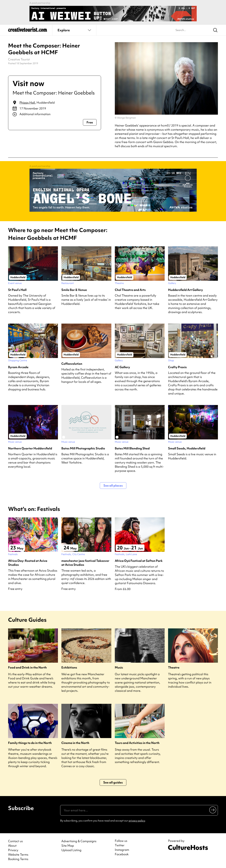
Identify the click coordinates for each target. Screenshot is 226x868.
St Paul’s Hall (17, 290)
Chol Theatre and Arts (130, 290)
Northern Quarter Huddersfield (30, 448)
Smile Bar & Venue (74, 290)
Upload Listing (71, 850)
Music (119, 667)
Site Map (68, 846)
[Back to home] (28, 31)
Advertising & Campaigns (79, 841)
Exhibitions (69, 667)
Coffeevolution (72, 364)
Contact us (15, 841)
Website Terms (18, 854)
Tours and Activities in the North (137, 743)
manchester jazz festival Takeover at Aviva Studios (85, 563)
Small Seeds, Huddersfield (187, 448)
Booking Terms (18, 859)
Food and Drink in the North (27, 667)
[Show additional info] (55, 114)
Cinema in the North (75, 743)
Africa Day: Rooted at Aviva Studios (28, 563)
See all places (113, 485)
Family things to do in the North (30, 743)
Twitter (120, 845)
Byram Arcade (18, 367)
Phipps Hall (27, 102)
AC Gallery (122, 367)
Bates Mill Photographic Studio (83, 448)
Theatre (174, 667)
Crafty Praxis (177, 367)
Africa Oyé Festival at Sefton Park (139, 561)
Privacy (13, 850)
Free (90, 122)
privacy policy (137, 821)
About (12, 846)
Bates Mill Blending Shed (132, 448)
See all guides (113, 782)
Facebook (122, 854)
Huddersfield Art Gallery (185, 290)
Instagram (122, 850)
